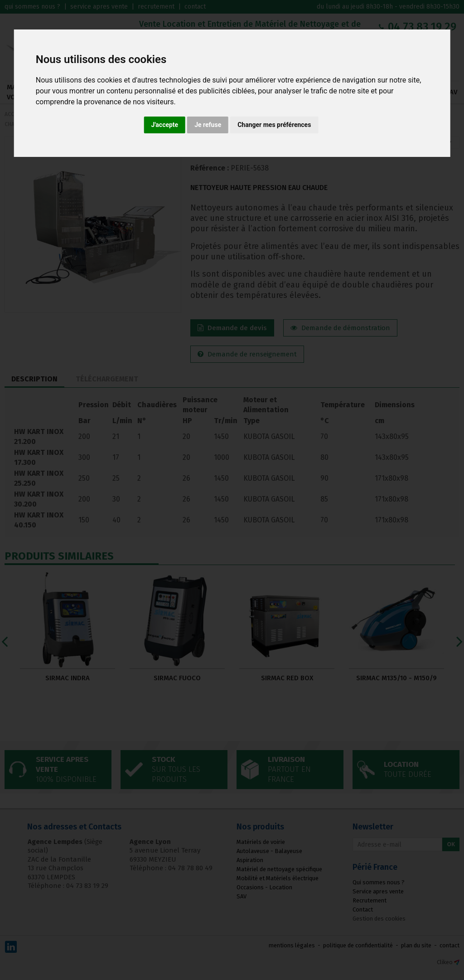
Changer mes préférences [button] (274, 125)
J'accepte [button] (165, 125)
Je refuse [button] (208, 125)
